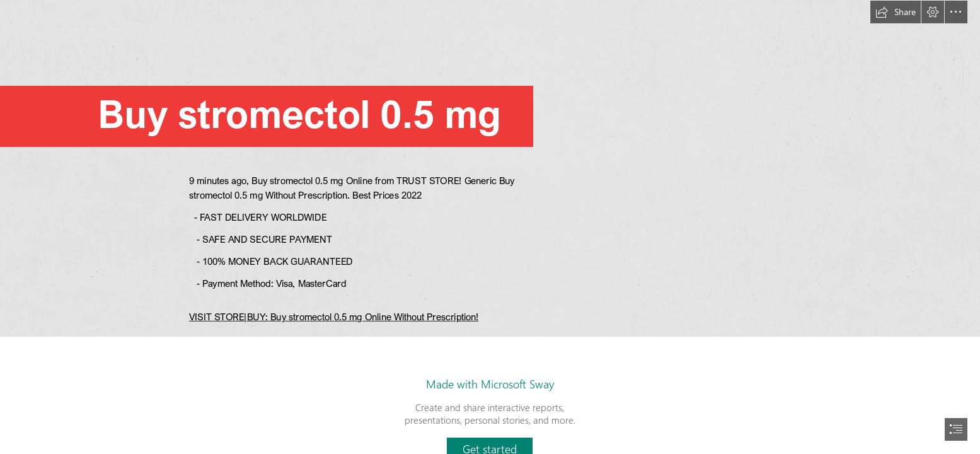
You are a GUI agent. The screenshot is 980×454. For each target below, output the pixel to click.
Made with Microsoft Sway (490, 384)
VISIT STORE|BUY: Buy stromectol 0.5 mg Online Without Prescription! (334, 317)
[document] (490, 227)
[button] (896, 12)
